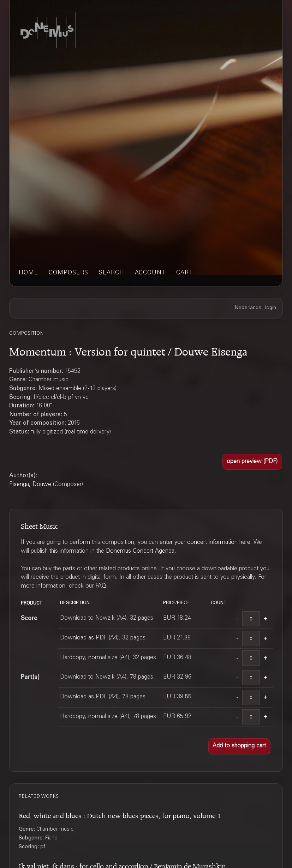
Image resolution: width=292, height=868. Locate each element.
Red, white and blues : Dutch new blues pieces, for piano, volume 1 (120, 815)
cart (185, 273)
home (28, 273)
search (112, 273)
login (271, 308)
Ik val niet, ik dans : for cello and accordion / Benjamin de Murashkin (122, 865)
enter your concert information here (205, 543)
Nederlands (248, 308)
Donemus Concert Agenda (140, 551)
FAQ (101, 586)
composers (68, 273)
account (150, 273)
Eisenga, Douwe (30, 485)
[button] (252, 462)
